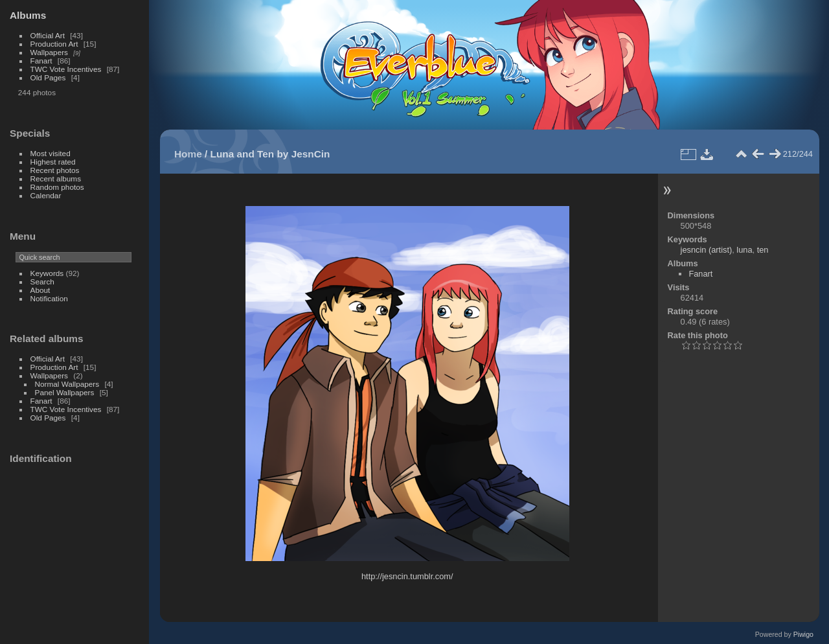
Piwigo (803, 634)
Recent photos (55, 170)
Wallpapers (49, 52)
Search (42, 282)
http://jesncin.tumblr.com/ (407, 576)
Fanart (41, 61)
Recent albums (56, 178)
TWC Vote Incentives (66, 69)
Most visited (51, 153)
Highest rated (53, 162)
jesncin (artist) (707, 250)
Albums (28, 15)
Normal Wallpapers (67, 384)
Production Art (54, 44)
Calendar (46, 195)
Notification (49, 298)
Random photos (57, 187)
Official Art (48, 35)
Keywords (47, 273)
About (40, 290)
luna (744, 250)
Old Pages (48, 77)
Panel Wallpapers (65, 392)
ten (763, 250)
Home (188, 154)
